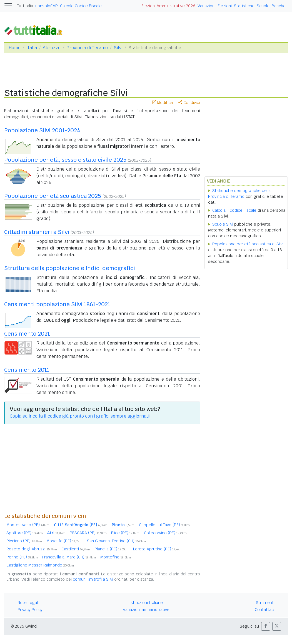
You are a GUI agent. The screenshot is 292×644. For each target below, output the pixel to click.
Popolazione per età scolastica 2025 (53, 196)
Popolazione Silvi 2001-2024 (42, 130)
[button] (266, 626)
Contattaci (265, 610)
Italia (32, 48)
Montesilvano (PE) (28, 525)
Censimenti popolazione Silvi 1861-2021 (57, 304)
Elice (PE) (125, 533)
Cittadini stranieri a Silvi (37, 232)
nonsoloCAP (47, 6)
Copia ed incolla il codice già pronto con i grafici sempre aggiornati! (80, 416)
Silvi (118, 48)
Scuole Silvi (223, 224)
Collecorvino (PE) (165, 533)
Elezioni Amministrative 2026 (168, 6)
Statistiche (244, 6)
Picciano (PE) (24, 541)
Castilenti (76, 549)
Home (15, 48)
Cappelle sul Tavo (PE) (164, 525)
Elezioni (225, 6)
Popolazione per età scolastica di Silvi (248, 244)
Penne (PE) (22, 557)
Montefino (116, 557)
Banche (279, 6)
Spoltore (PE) (25, 533)
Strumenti (265, 603)
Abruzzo (52, 48)
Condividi (189, 103)
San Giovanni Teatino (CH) (116, 541)
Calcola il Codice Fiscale (234, 210)
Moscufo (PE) (64, 541)
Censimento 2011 (27, 370)
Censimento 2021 (27, 334)
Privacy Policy (30, 610)
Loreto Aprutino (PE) (158, 549)
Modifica (162, 103)
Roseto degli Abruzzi (32, 549)
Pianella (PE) (112, 549)
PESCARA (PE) (88, 533)
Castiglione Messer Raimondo (40, 565)
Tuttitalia (25, 6)
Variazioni (206, 6)
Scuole (263, 6)
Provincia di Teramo (87, 48)
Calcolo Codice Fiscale (81, 6)
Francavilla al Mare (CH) (69, 557)
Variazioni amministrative (146, 610)
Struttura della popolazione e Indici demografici (70, 268)
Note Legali (28, 603)
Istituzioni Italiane (146, 603)
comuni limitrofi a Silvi (93, 579)
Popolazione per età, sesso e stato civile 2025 (65, 160)
